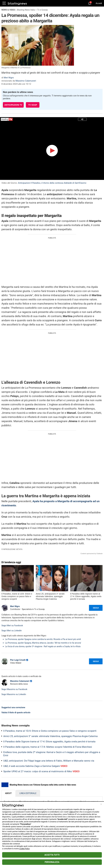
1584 (71, 812)
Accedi (99, 3)
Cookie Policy (24, 849)
